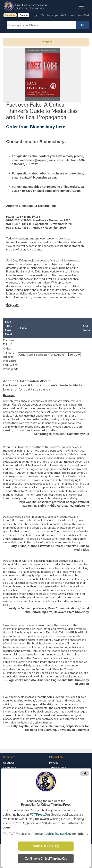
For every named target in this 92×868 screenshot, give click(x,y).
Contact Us (10, 768)
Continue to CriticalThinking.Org (46, 859)
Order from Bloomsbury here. (36, 127)
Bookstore (10, 15)
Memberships (49, 15)
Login (35, 15)
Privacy (54, 763)
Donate (23, 15)
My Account (68, 15)
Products (46, 42)
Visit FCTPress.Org (46, 846)
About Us (9, 763)
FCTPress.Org (40, 815)
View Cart (83, 15)
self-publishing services (55, 834)
